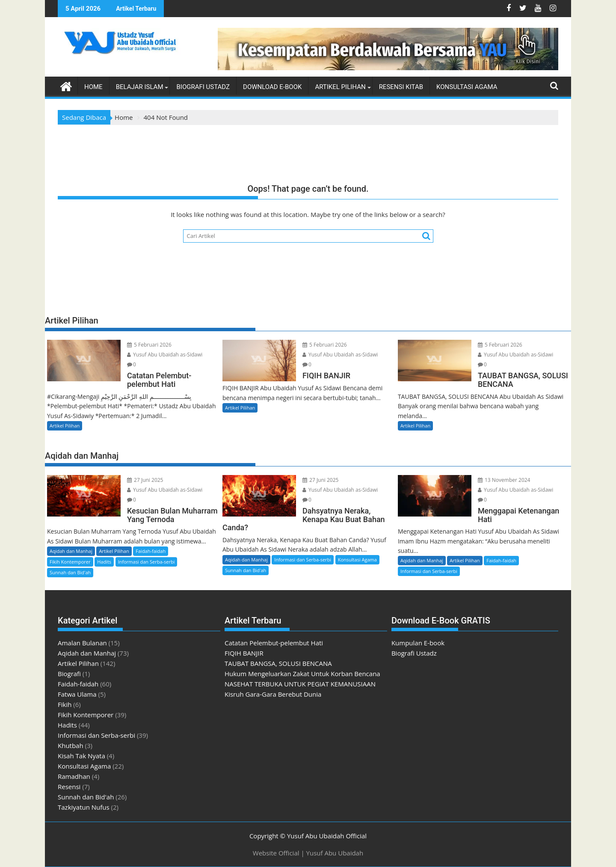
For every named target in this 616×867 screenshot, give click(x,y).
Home (93, 87)
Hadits (104, 562)
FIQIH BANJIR (244, 653)
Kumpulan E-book (418, 643)
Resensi (69, 787)
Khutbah (71, 745)
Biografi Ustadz (203, 87)
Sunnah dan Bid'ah (70, 572)
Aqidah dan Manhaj (71, 551)
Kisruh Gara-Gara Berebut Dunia (273, 694)
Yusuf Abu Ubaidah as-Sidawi (165, 355)
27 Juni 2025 (145, 480)
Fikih (65, 704)
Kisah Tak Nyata (81, 756)
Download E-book (272, 87)
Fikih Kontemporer (70, 562)
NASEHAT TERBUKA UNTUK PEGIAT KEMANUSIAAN (300, 684)
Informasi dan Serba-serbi (147, 562)
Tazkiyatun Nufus (84, 807)
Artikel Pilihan (340, 87)
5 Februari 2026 (149, 345)
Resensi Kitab (401, 87)
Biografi (69, 674)
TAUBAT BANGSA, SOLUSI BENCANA (278, 663)
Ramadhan (74, 776)
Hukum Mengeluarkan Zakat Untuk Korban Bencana (302, 674)
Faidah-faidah (151, 551)
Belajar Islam (140, 87)
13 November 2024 (504, 480)
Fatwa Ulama (77, 694)
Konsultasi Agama (467, 87)
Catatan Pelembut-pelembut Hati (274, 643)
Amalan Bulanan (82, 643)
